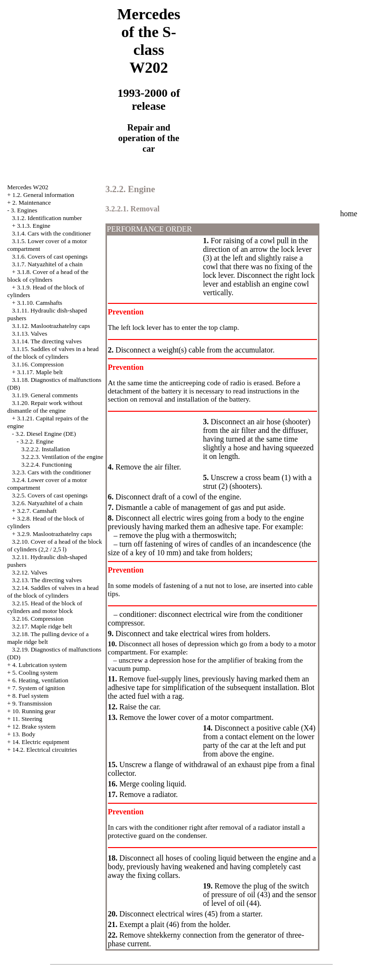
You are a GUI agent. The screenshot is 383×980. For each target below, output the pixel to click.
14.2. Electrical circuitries (44, 750)
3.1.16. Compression (38, 364)
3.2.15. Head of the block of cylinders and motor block (45, 607)
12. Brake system (34, 726)
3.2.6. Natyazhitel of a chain (47, 503)
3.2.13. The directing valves (47, 580)
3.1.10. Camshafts (40, 303)
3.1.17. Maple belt (40, 372)
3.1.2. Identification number (47, 218)
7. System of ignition (38, 688)
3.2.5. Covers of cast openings (50, 495)
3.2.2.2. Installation (46, 449)
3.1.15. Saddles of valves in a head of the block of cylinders (53, 353)
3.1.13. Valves (30, 333)
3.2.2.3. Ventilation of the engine (62, 457)
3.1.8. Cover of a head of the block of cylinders (48, 276)
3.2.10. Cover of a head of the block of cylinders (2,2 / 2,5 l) (55, 545)
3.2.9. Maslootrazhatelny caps (54, 534)
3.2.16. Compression (38, 619)
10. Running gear (34, 711)
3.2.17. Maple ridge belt (42, 626)
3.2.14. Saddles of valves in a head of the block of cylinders (53, 592)
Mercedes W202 (28, 187)
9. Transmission (32, 703)
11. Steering (27, 719)
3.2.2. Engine (37, 441)
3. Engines (24, 210)
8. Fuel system (30, 696)
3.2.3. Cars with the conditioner (52, 472)
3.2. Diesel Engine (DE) (46, 434)
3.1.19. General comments (45, 395)
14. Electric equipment (40, 742)
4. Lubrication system (39, 665)
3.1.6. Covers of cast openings (50, 256)
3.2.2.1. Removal (132, 209)
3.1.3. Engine (33, 226)
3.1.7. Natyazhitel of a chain (47, 264)
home (349, 214)
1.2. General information (43, 195)
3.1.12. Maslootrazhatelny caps (51, 326)
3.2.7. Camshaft (37, 511)
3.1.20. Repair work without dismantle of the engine (45, 407)
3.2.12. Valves (30, 572)
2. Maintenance (31, 203)
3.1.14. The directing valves (47, 341)
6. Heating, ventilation (40, 680)
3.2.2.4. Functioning (46, 464)
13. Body (24, 734)
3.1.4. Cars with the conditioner (52, 233)
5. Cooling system (35, 673)
